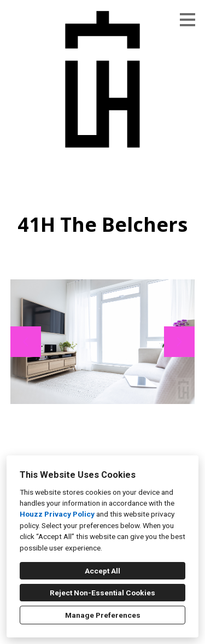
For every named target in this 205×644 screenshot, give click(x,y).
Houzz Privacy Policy (57, 514)
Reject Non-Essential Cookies (102, 593)
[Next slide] (179, 342)
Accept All (102, 571)
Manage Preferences (103, 615)
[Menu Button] (188, 20)
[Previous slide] (26, 342)
